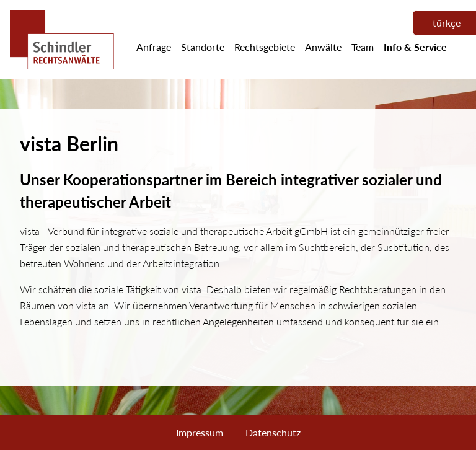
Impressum (200, 432)
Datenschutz (273, 432)
